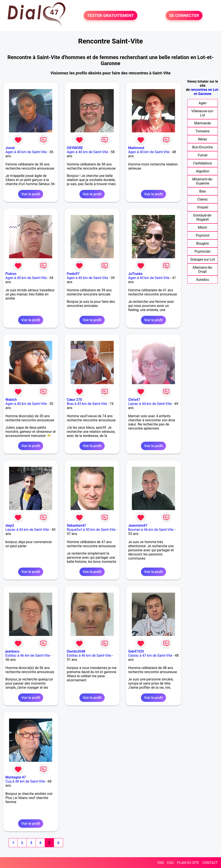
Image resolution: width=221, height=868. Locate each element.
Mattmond (136, 148)
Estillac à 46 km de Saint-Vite (28, 655)
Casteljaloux (203, 163)
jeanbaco (12, 651)
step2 (10, 525)
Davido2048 (76, 651)
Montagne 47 (16, 777)
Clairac (203, 199)
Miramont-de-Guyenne (203, 181)
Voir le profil (31, 194)
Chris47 (134, 400)
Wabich (11, 400)
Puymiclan (202, 251)
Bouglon (203, 243)
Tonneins (203, 131)
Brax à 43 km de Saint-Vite (87, 404)
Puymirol (203, 235)
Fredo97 (73, 274)
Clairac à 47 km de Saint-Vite (150, 655)
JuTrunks (135, 274)
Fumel (203, 155)
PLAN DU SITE (188, 863)
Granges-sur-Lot (203, 259)
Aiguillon (203, 171)
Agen (203, 103)
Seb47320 (136, 651)
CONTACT (210, 863)
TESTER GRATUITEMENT (111, 15)
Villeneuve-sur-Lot (203, 113)
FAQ (161, 863)
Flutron (11, 274)
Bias (203, 191)
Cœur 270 (74, 400)
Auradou (203, 280)
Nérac (203, 139)
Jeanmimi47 (138, 525)
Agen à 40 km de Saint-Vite (26, 152)
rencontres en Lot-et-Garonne (205, 92)
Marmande (203, 123)
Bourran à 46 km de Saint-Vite (151, 530)
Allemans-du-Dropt (203, 270)
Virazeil (203, 207)
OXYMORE (75, 148)
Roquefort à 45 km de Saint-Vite (91, 530)
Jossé (10, 148)
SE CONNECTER (184, 15)
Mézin (203, 227)
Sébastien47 (76, 525)
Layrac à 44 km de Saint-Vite (150, 404)
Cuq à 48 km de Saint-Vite (25, 781)
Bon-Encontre (203, 147)
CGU (170, 863)
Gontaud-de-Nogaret (203, 217)
